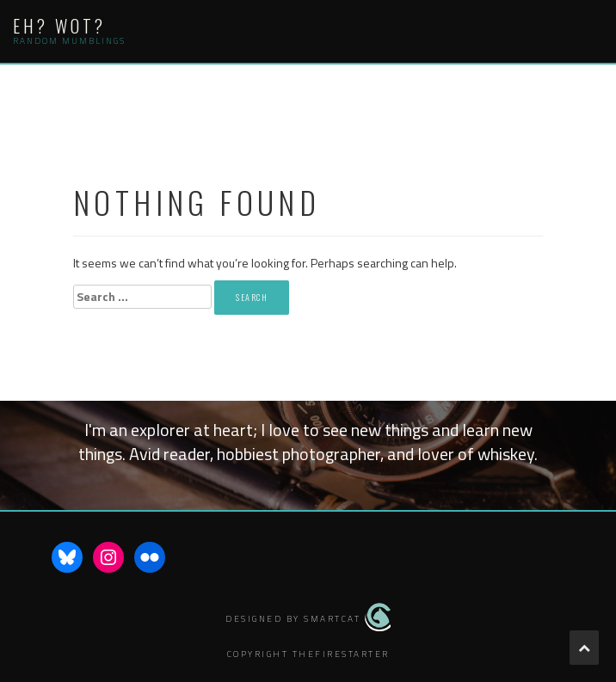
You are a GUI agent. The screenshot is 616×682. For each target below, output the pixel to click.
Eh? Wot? (59, 26)
